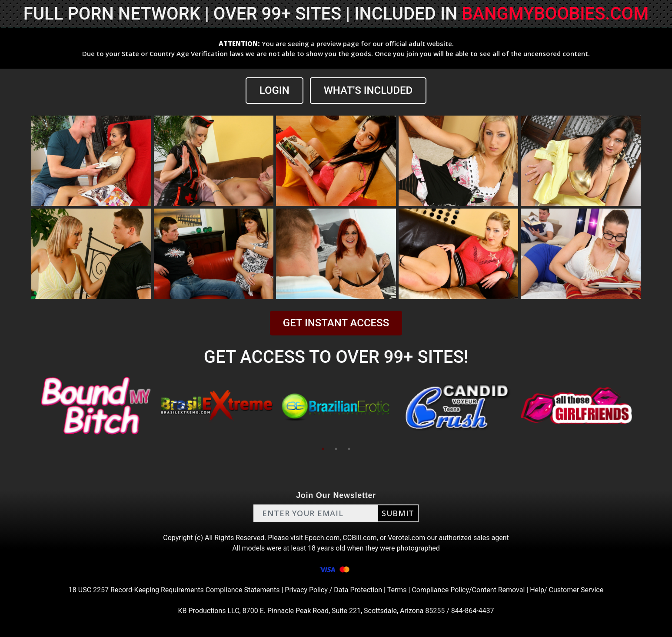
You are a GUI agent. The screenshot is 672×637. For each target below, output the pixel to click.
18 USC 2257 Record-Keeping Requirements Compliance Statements (174, 590)
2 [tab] (336, 449)
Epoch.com (322, 538)
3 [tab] (349, 449)
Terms (397, 590)
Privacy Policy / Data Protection (333, 590)
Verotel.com (406, 538)
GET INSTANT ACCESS (336, 323)
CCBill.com (359, 538)
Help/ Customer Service (567, 590)
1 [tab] (323, 449)
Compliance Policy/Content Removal (468, 590)
